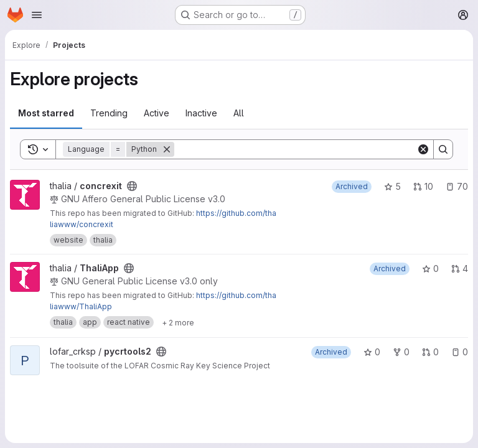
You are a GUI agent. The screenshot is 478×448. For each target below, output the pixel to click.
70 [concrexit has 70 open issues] (457, 186)
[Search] (295, 149)
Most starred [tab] (46, 113)
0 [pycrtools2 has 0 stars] (372, 352)
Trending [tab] (109, 113)
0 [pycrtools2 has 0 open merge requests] (430, 352)
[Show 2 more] (178, 322)
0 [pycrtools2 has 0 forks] (401, 352)
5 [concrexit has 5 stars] (392, 186)
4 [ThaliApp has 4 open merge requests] (460, 268)
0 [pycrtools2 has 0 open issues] (460, 352)
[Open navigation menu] (37, 15)
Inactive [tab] (201, 113)
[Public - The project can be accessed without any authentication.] (132, 186)
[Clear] (423, 149)
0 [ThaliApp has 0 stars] (430, 268)
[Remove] (167, 149)
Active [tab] (157, 113)
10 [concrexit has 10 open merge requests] (423, 186)
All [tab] (239, 113)
